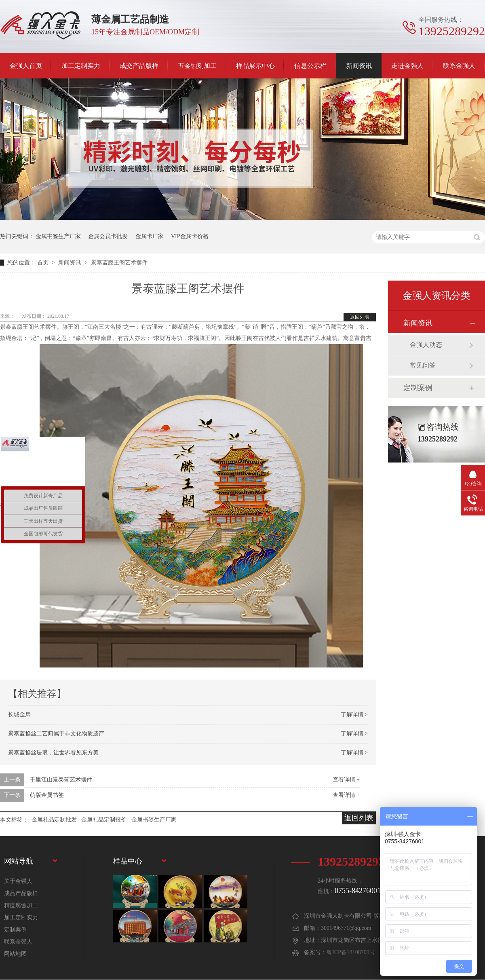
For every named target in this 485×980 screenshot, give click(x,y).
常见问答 (423, 365)
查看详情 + (346, 780)
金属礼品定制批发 (54, 820)
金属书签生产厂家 (58, 236)
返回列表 (360, 317)
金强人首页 (26, 66)
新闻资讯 (359, 66)
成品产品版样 (21, 893)
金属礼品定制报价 (104, 820)
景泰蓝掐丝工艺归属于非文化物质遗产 (56, 734)
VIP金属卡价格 (190, 236)
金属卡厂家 (150, 236)
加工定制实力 (81, 66)
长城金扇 (19, 715)
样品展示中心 (255, 66)
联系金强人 (459, 66)
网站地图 (15, 954)
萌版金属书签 (47, 795)
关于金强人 (18, 881)
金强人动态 (426, 345)
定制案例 (418, 388)
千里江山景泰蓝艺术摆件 (61, 780)
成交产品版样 (139, 66)
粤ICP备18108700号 (351, 952)
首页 (44, 263)
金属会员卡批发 (108, 236)
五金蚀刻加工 (197, 66)
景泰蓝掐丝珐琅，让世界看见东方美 (53, 753)
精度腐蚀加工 (21, 905)
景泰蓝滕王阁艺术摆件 (119, 263)
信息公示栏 (310, 66)
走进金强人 (407, 66)
